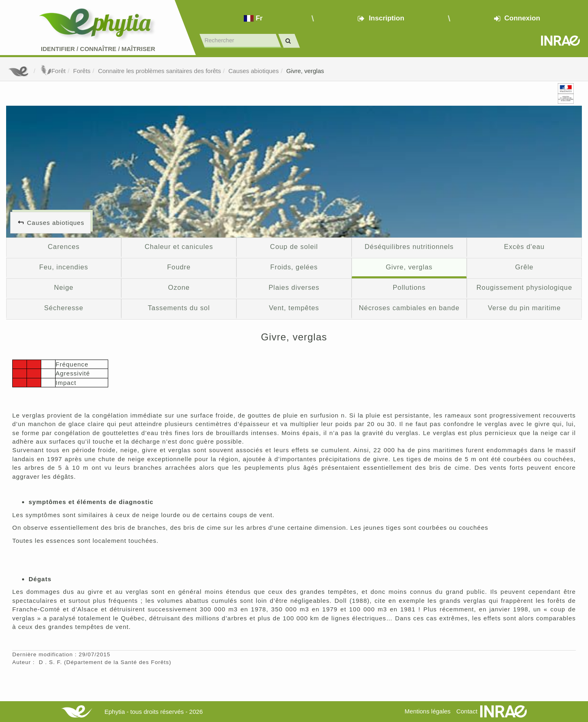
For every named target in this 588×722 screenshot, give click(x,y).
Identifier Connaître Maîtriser (98, 49)
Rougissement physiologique (525, 287)
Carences (64, 247)
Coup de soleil (294, 247)
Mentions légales (428, 711)
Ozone (179, 287)
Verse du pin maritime (525, 308)
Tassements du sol (179, 308)
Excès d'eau (524, 247)
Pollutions (409, 287)
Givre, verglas (305, 71)
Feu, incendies (64, 267)
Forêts (82, 71)
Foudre (179, 267)
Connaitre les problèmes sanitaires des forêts (159, 71)
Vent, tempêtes (294, 308)
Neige (64, 287)
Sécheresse (64, 308)
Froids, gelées (294, 267)
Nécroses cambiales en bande (409, 308)
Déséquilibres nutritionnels (409, 247)
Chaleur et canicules (179, 247)
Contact (467, 711)
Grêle (525, 267)
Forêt (52, 71)
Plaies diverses (294, 287)
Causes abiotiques (253, 71)
